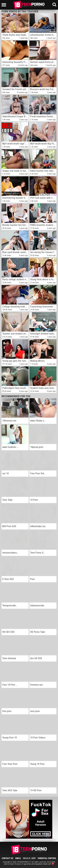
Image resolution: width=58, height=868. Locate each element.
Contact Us (8, 858)
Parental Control (47, 858)
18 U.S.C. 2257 (29, 858)
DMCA (18, 858)
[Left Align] (5, 5)
